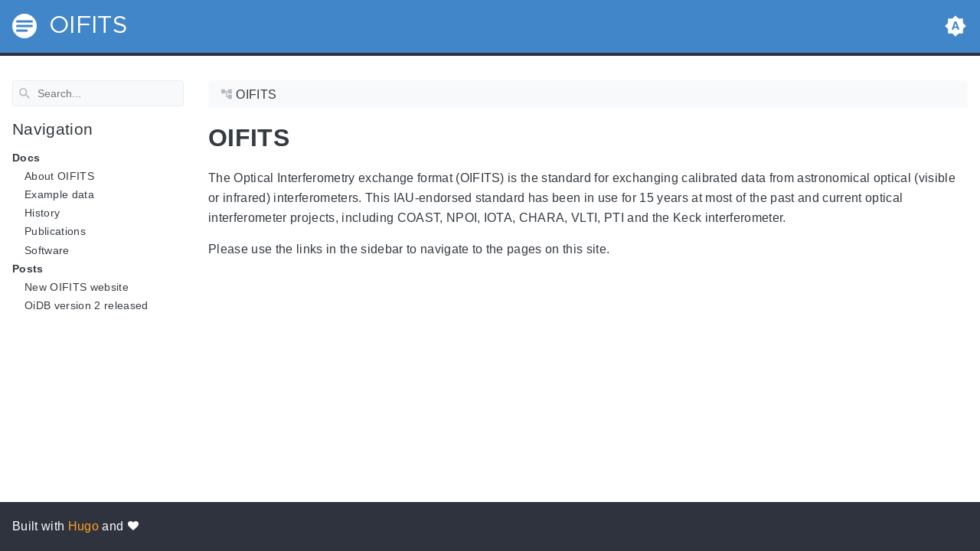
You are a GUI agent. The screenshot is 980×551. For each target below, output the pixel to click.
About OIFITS (59, 176)
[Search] (98, 93)
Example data (59, 194)
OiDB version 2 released (87, 305)
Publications (55, 231)
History (42, 213)
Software (47, 249)
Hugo (83, 526)
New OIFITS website (77, 287)
